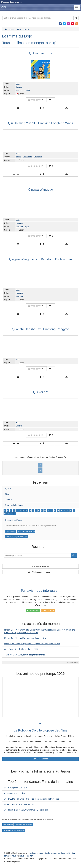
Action (19, 90)
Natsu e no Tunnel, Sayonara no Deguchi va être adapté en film (32, 644)
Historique (38, 157)
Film (18, 84)
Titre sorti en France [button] (14, 520)
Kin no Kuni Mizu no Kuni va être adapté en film (25, 638)
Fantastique (27, 157)
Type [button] (8, 488)
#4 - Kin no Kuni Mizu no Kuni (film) (20, 804)
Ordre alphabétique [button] (14, 505)
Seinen (19, 87)
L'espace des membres (12, 2)
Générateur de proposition (42, 572)
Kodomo (19, 223)
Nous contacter (26, 856)
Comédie (26, 90)
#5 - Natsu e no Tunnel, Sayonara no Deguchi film (26, 810)
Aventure (20, 227)
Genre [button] (8, 500)
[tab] (40, 489)
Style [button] (8, 494)
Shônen (19, 426)
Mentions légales (36, 853)
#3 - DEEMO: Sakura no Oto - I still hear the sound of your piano (32, 799)
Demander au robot (41, 759)
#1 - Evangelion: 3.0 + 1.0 (16, 788)
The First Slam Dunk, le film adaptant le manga (25, 655)
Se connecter (33, 611)
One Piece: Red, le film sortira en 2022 (21, 649)
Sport (27, 227)
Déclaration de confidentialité (57, 853)
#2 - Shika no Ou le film (15, 793)
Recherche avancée (41, 566)
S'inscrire (48, 611)
